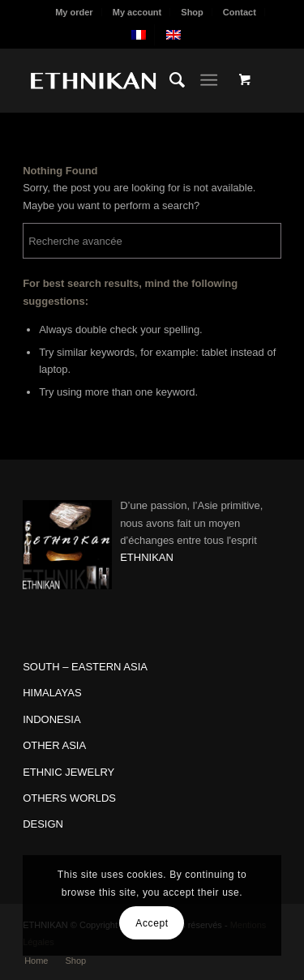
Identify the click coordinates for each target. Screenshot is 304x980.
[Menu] (209, 80)
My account (137, 12)
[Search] (169, 80)
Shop (192, 12)
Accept (152, 923)
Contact (240, 12)
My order (74, 12)
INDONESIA (52, 719)
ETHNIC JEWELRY (69, 772)
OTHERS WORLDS (69, 798)
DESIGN (43, 824)
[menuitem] (74, 12)
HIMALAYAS (52, 693)
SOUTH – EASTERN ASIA (85, 667)
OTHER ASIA (54, 745)
